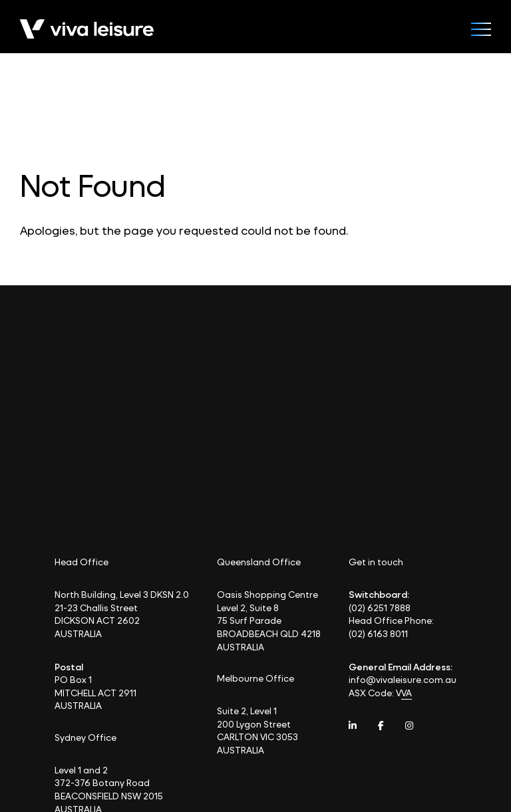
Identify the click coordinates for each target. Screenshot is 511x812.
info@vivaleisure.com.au (403, 679)
